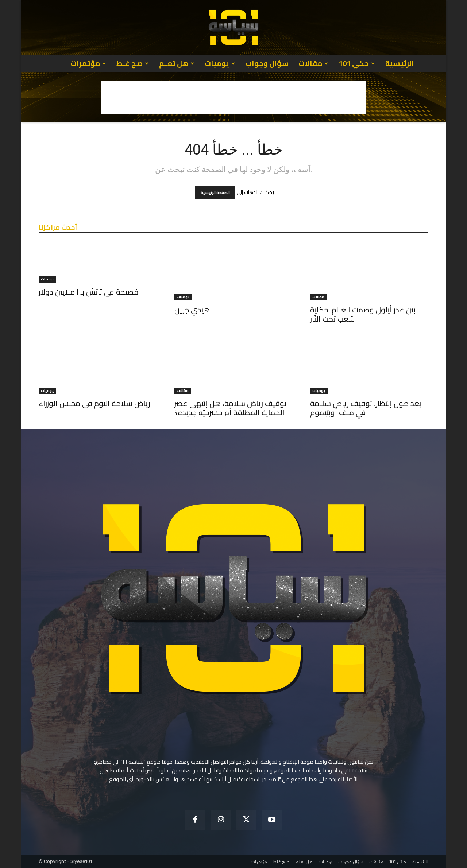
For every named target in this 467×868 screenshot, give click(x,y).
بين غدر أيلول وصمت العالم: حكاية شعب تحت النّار (363, 314)
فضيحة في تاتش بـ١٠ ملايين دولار (89, 292)
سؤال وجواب (267, 63)
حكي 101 (357, 63)
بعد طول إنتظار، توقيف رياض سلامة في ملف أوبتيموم (366, 408)
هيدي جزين (192, 310)
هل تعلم (177, 63)
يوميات (220, 63)
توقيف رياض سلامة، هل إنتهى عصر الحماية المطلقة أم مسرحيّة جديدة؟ (230, 408)
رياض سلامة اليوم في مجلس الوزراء (94, 403)
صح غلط (132, 63)
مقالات (313, 63)
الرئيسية (400, 63)
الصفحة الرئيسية (215, 192)
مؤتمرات (88, 63)
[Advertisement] (233, 97)
